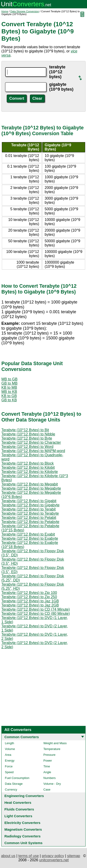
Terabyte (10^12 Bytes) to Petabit (29, 518)
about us (8, 856)
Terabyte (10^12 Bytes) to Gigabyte (30, 505)
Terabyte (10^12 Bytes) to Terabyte (30, 513)
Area (8, 755)
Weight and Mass (55, 743)
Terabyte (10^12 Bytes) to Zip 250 (29, 597)
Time (47, 766)
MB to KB (9, 392)
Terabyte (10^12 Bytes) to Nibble (28, 434)
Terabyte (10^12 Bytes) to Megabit (30, 484)
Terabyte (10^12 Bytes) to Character (31, 442)
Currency (11, 790)
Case (47, 790)
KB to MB (9, 388)
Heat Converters (18, 803)
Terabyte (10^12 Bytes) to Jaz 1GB (30, 601)
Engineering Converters (24, 796)
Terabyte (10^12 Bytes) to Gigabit (29, 501)
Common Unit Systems (23, 843)
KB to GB (9, 396)
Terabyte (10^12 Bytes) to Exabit (28, 534)
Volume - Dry (52, 784)
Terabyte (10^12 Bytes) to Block (27, 463)
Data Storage (14, 784)
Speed (9, 772)
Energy (10, 761)
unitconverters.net (54, 860)
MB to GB (9, 379)
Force (9, 766)
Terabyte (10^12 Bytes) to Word (27, 447)
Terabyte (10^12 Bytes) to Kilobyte (30, 472)
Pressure (49, 755)
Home (5, 11)
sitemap (74, 856)
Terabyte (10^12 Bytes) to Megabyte (31, 488)
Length (10, 743)
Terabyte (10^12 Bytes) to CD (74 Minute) (36, 609)
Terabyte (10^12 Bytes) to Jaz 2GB (30, 605)
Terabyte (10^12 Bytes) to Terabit (29, 509)
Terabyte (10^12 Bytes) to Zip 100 (29, 593)
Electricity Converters (22, 823)
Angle (47, 772)
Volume (10, 749)
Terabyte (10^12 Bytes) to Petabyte (30, 522)
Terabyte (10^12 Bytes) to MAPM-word (33, 451)
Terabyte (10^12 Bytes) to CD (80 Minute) (36, 614)
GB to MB (9, 383)
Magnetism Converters (23, 829)
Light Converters (18, 816)
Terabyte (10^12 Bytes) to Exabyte (30, 538)
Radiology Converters (23, 836)
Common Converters (22, 737)
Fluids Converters (19, 809)
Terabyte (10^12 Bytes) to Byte (27, 438)
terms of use (29, 856)
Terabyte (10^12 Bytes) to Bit (25, 430)
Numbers (50, 778)
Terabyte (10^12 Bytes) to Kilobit (28, 468)
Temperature (52, 749)
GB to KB (9, 400)
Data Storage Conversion (25, 11)
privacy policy (53, 856)
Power (48, 761)
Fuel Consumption (17, 778)
